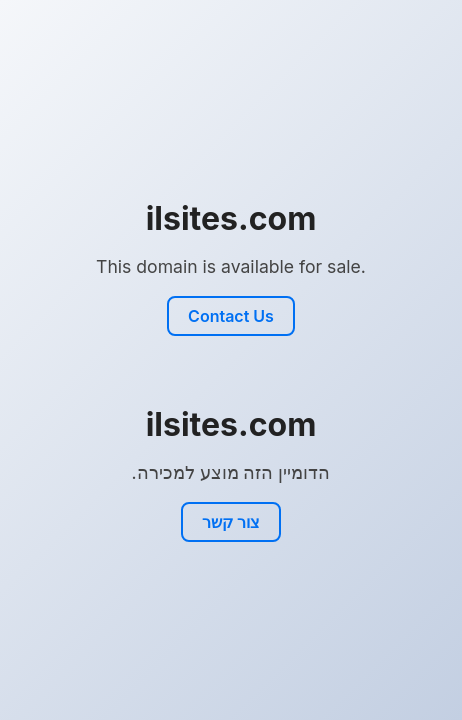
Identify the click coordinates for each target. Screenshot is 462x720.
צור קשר (231, 522)
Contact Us (231, 316)
